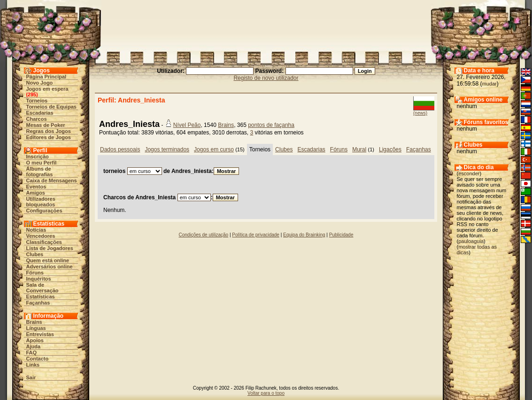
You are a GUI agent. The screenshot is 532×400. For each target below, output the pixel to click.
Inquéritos (39, 279)
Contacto (38, 359)
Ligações (390, 149)
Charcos (37, 119)
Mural (359, 149)
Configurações (44, 211)
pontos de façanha (271, 125)
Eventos (36, 187)
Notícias (36, 230)
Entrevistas (40, 334)
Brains (34, 322)
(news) (420, 113)
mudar (490, 84)
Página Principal (46, 77)
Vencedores (41, 236)
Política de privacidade (256, 235)
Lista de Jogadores (50, 248)
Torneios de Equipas (51, 107)
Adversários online (50, 267)
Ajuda (34, 346)
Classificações (44, 242)
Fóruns (35, 273)
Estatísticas (41, 297)
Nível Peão (187, 125)
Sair (31, 377)
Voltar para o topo (266, 393)
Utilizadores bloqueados (41, 202)
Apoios (35, 340)
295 (32, 94)
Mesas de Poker (46, 125)
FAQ (32, 353)
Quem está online (48, 260)
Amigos (36, 193)
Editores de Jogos (49, 137)
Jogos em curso (214, 149)
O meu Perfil (42, 163)
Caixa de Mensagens (52, 180)
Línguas (36, 328)
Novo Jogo (40, 83)
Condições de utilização (204, 235)
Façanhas (38, 303)
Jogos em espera (47, 89)
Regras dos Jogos (49, 131)
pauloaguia (471, 241)
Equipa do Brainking (304, 235)
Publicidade (341, 235)
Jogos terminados (167, 149)
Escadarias (40, 113)
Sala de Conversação (42, 288)
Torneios (37, 101)
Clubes (35, 254)
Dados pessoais (120, 149)
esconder (469, 173)
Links (33, 365)
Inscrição (38, 157)
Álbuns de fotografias (40, 172)
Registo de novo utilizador (266, 78)
